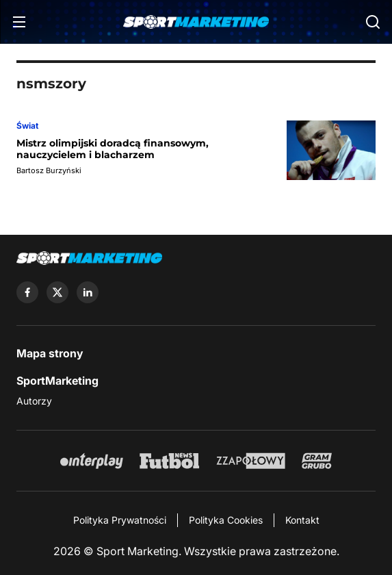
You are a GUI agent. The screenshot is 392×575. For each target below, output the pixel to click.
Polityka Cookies (226, 520)
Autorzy (34, 401)
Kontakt (302, 520)
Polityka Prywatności (120, 520)
